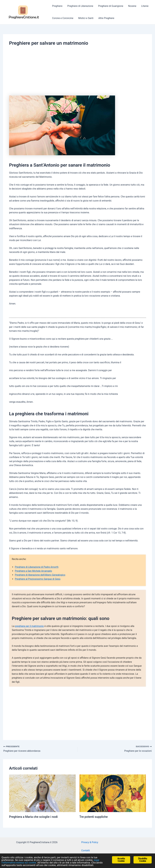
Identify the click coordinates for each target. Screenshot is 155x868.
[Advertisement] (77, 69)
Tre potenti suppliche (94, 817)
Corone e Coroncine (63, 18)
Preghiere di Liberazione (80, 6)
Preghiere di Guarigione (110, 6)
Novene (132, 6)
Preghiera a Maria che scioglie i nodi (34, 817)
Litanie (144, 6)
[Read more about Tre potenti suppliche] (113, 793)
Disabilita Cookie (143, 860)
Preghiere (57, 6)
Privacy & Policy (90, 842)
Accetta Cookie (121, 860)
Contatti (86, 850)
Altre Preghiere (106, 18)
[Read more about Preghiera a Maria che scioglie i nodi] (42, 793)
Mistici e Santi (86, 18)
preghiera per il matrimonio (30, 626)
